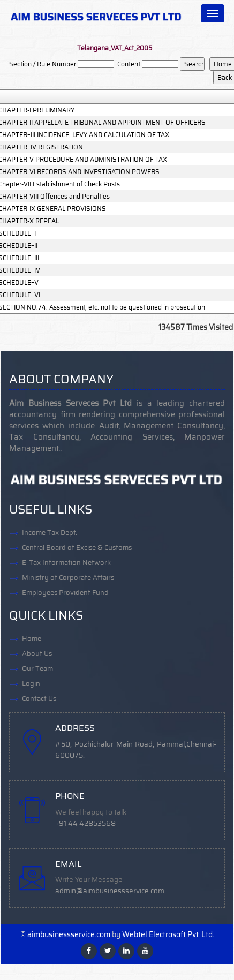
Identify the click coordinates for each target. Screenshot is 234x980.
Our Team (37, 669)
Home (32, 639)
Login (31, 684)
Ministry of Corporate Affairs (68, 578)
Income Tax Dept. (50, 533)
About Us (37, 654)
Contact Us (39, 699)
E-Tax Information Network (66, 563)
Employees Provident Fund (65, 593)
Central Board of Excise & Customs (77, 548)
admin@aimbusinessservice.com (110, 891)
